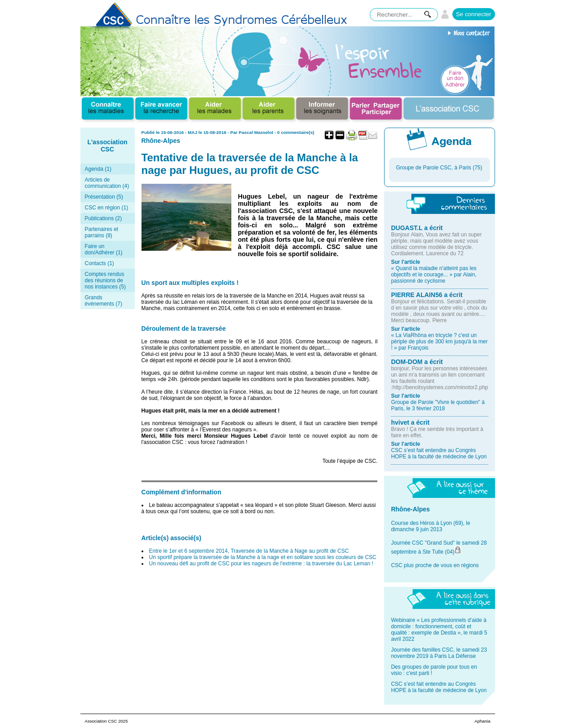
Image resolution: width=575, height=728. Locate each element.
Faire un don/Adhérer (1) (104, 249)
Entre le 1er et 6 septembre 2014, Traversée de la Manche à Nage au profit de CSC (249, 551)
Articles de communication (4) (107, 183)
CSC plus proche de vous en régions (435, 565)
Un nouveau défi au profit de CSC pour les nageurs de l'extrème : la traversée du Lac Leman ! (261, 564)
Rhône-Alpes (161, 141)
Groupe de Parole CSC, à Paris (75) (439, 168)
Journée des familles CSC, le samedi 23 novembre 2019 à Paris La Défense (439, 653)
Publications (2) (104, 218)
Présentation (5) (104, 197)
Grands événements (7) (104, 301)
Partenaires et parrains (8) (102, 232)
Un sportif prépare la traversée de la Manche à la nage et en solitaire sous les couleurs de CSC (263, 557)
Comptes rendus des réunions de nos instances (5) (105, 280)
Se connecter (474, 14)
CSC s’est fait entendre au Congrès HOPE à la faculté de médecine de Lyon (439, 453)
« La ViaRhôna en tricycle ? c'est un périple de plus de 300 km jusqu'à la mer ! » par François (439, 342)
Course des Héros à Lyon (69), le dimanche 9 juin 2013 (430, 526)
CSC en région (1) (107, 208)
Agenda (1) (98, 169)
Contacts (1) (100, 263)
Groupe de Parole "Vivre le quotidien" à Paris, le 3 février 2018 (438, 405)
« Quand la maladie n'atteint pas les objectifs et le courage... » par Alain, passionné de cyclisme (433, 275)
